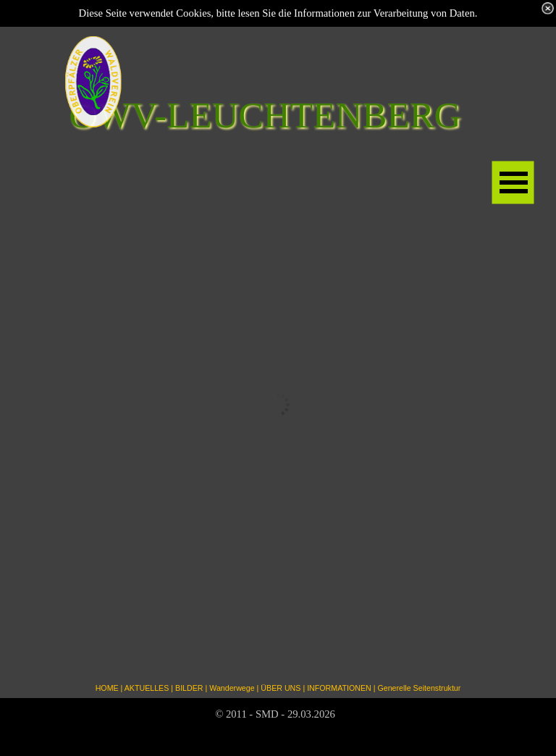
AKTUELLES (147, 688)
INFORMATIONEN (339, 688)
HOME (107, 688)
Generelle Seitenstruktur (419, 688)
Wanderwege (232, 688)
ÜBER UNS (281, 688)
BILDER (189, 688)
